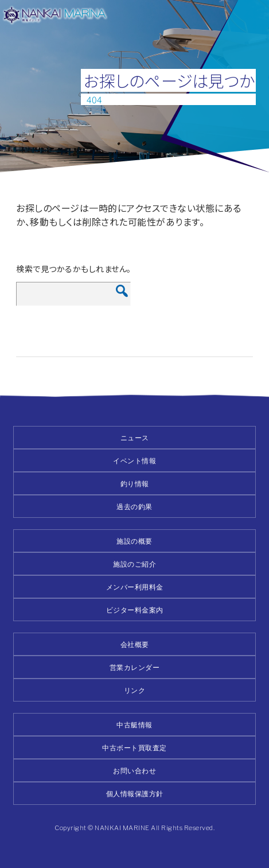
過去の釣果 (134, 507)
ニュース (135, 438)
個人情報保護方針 (135, 794)
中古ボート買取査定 (134, 748)
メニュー (253, 16)
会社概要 (135, 644)
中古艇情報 (134, 725)
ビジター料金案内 (135, 610)
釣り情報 (135, 484)
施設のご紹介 (134, 564)
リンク (135, 690)
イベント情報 (134, 461)
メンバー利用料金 (135, 587)
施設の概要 (134, 541)
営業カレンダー (135, 667)
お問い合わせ (134, 771)
